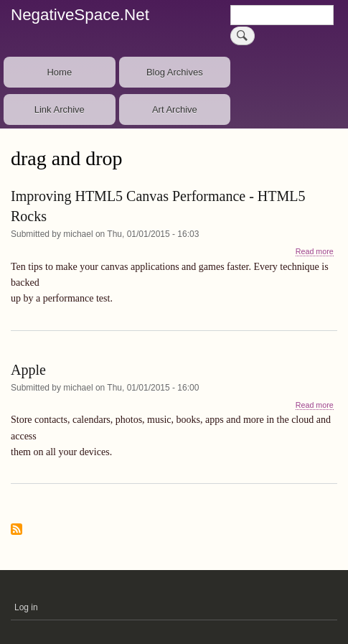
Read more (315, 252)
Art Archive (175, 109)
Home (59, 72)
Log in (26, 607)
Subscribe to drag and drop (17, 530)
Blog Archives (175, 72)
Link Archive (60, 109)
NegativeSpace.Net (80, 15)
